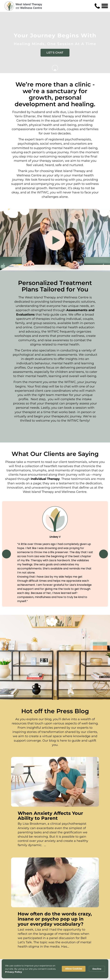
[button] (6, 554)
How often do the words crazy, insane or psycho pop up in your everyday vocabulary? (55, 919)
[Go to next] (55, 68)
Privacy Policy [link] (14, 972)
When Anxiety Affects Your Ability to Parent (50, 816)
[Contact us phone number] (97, 6)
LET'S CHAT (55, 53)
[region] (55, 554)
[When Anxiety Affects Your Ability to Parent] (55, 782)
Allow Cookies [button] (74, 969)
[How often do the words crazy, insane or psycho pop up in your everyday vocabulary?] (55, 882)
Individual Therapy (45, 479)
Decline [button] (97, 969)
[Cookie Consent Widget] (55, 969)
